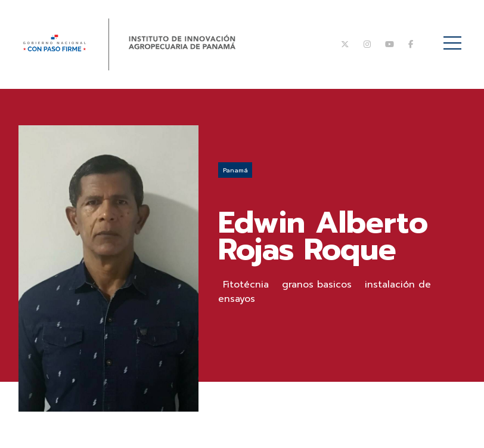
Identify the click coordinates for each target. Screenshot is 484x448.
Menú (454, 37)
